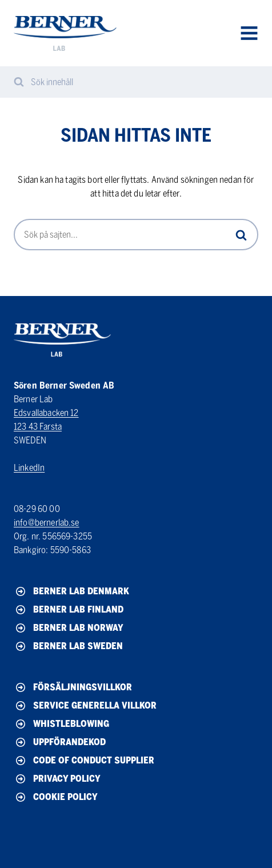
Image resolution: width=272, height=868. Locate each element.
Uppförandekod (60, 742)
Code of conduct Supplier (84, 761)
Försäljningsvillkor (73, 687)
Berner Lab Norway (69, 628)
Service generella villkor (85, 706)
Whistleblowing (61, 724)
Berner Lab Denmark (71, 591)
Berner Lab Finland (69, 610)
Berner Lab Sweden (68, 646)
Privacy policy (57, 779)
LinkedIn (29, 468)
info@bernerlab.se (47, 523)
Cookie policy (56, 797)
